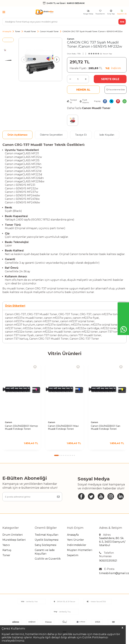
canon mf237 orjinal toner (77, 321)
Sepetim (73, 555)
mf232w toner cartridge (58, 328)
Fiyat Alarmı (84, 101)
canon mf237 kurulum (20, 325)
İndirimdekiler (77, 545)
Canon (71, 39)
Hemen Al (83, 90)
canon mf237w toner (106, 314)
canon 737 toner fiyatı (20, 335)
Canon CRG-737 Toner (84, 339)
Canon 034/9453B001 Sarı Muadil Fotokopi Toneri (106, 428)
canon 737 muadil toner (85, 335)
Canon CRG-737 (15, 314)
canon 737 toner (110, 332)
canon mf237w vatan (19, 321)
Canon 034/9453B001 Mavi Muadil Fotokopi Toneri (63, 428)
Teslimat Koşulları (47, 535)
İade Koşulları (107, 135)
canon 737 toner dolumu (52, 335)
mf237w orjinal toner (105, 325)
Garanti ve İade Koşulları (45, 552)
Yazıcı (6, 545)
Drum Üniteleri (13, 535)
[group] (40, 59)
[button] (24, 59)
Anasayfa (7, 31)
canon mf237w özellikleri (53, 325)
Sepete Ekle (110, 79)
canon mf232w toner (19, 332)
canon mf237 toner (46, 321)
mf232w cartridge (87, 328)
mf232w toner (32, 328)
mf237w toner (80, 325)
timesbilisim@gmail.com (113, 573)
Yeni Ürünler (76, 540)
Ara (122, 22)
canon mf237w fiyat (86, 318)
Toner (18, 31)
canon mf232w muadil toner (53, 332)
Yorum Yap (107, 54)
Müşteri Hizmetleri (80, 550)
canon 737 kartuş (17, 339)
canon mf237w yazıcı (58, 318)
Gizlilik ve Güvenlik (48, 559)
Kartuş (7, 550)
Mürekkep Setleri (14, 540)
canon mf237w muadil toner (24, 318)
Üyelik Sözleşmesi (47, 540)
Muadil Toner (30, 31)
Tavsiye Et (72, 101)
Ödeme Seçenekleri (51, 135)
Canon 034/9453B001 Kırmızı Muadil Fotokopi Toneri (21, 428)
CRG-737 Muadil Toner (42, 314)
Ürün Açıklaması (17, 135)
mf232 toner (109, 328)
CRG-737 (86, 314)
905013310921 (108, 561)
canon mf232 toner (85, 332)
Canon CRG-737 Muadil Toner (49, 339)
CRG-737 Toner (68, 314)
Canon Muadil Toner (49, 31)
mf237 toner (13, 328)
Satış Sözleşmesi (46, 545)
